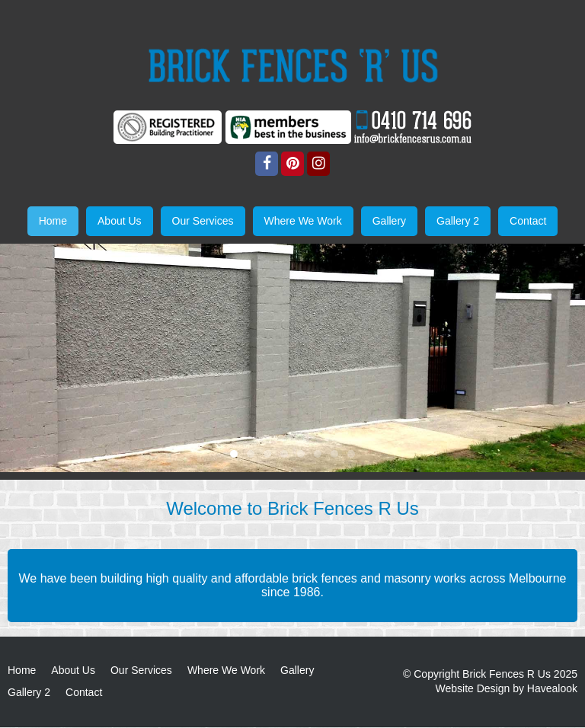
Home (22, 670)
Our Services (141, 670)
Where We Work (226, 670)
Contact (84, 693)
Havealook (552, 689)
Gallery (297, 670)
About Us (73, 670)
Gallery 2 (29, 693)
